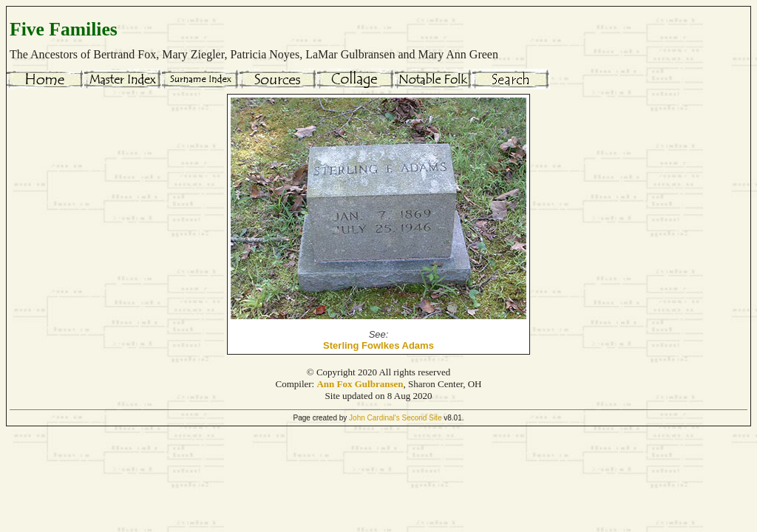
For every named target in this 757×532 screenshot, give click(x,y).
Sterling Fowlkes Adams (378, 345)
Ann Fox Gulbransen (360, 384)
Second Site (422, 418)
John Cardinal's (374, 418)
